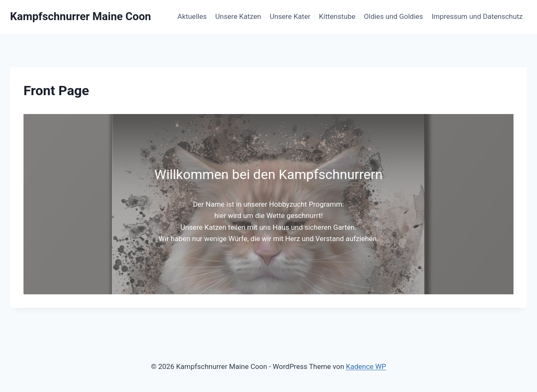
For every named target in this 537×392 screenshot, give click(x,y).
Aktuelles (192, 16)
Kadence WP (366, 366)
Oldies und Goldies (393, 16)
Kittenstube (337, 16)
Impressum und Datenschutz (477, 16)
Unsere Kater (290, 16)
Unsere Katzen (238, 16)
